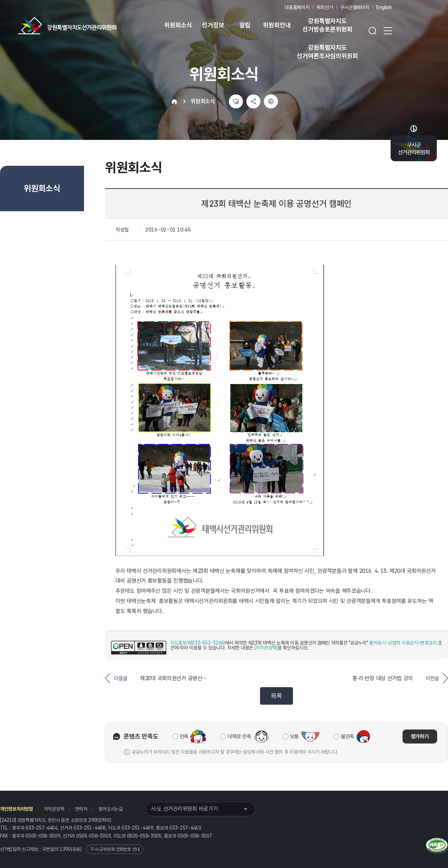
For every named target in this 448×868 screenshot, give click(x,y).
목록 (276, 696)
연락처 (81, 809)
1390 (65, 849)
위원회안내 (277, 25)
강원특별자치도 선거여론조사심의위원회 (327, 52)
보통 (295, 737)
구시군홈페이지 (355, 7)
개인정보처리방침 (16, 809)
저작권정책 (54, 809)
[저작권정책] (266, 648)
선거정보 (213, 25)
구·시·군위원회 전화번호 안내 (115, 849)
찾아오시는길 (111, 809)
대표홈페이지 (297, 7)
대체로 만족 (239, 737)
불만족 (348, 737)
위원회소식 (178, 25)
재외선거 (325, 7)
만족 (184, 737)
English (384, 7)
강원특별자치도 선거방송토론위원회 (327, 25)
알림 (245, 25)
